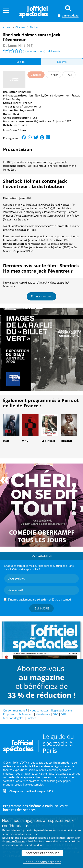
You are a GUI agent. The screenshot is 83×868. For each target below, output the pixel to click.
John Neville (36, 95)
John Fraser (73, 95)
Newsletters (43, 714)
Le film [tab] (21, 62)
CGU (63, 714)
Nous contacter (39, 710)
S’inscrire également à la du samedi (40, 599)
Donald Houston (54, 95)
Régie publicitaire (62, 710)
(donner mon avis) (34, 51)
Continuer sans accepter (42, 862)
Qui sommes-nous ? (15, 710)
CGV (55, 714)
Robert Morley (12, 99)
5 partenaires (29, 838)
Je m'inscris (41, 608)
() (32, 205)
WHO (25, 441)
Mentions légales (13, 718)
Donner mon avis (41, 296)
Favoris (54, 51)
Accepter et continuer (42, 853)
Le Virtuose (48, 441)
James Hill (25, 92)
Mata (6, 441)
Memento (66, 441)
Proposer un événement (18, 714)
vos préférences (15, 841)
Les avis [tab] (62, 62)
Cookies (31, 718)
